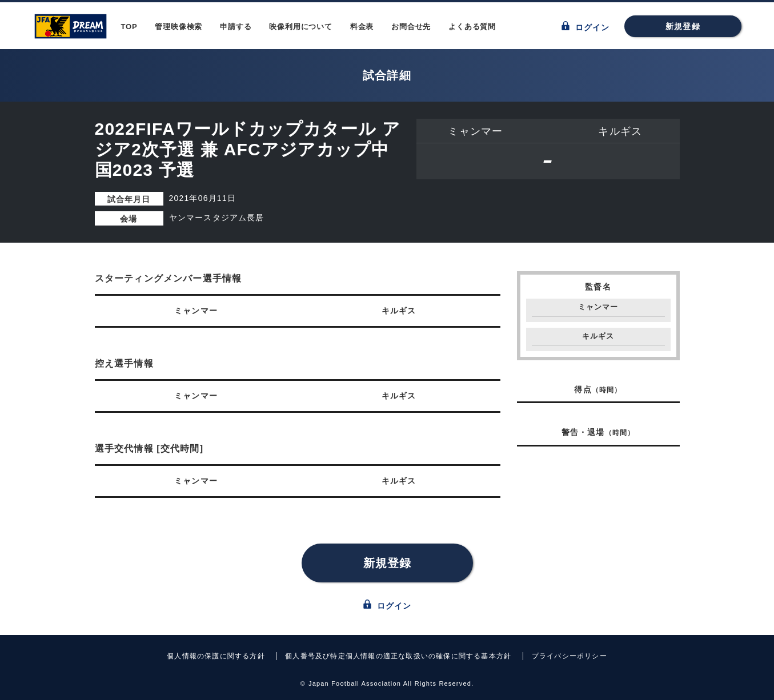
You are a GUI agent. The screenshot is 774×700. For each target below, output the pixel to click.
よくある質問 (472, 27)
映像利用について (300, 27)
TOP (129, 27)
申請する (236, 27)
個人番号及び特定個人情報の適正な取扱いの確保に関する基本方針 (398, 656)
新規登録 (683, 26)
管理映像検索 (179, 27)
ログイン (586, 27)
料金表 (362, 27)
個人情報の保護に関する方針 (216, 656)
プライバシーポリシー (570, 656)
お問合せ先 (411, 27)
